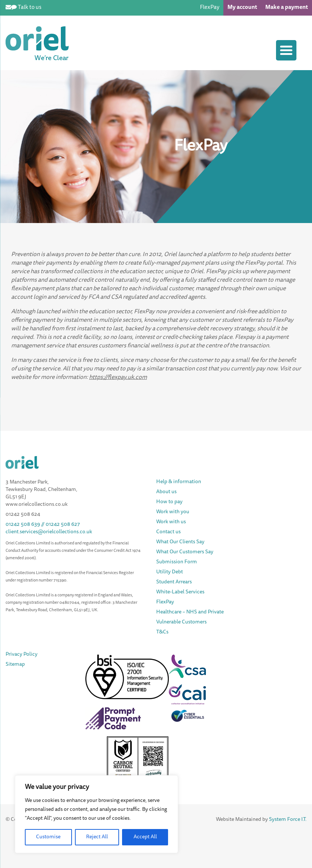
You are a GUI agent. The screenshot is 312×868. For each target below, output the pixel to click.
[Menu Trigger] (286, 50)
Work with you (173, 512)
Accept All (145, 837)
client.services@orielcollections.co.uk (49, 532)
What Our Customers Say (185, 552)
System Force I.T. (288, 820)
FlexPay (210, 8)
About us (166, 492)
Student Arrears (174, 582)
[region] (96, 814)
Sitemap (15, 665)
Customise (48, 837)
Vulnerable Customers (181, 622)
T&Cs (162, 632)
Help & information (179, 482)
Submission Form (177, 562)
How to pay (169, 502)
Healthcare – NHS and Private (191, 612)
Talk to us (30, 8)
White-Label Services (180, 592)
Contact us (168, 532)
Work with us (171, 522)
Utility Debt (170, 572)
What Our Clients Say (180, 542)
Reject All (97, 837)
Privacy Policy (22, 655)
